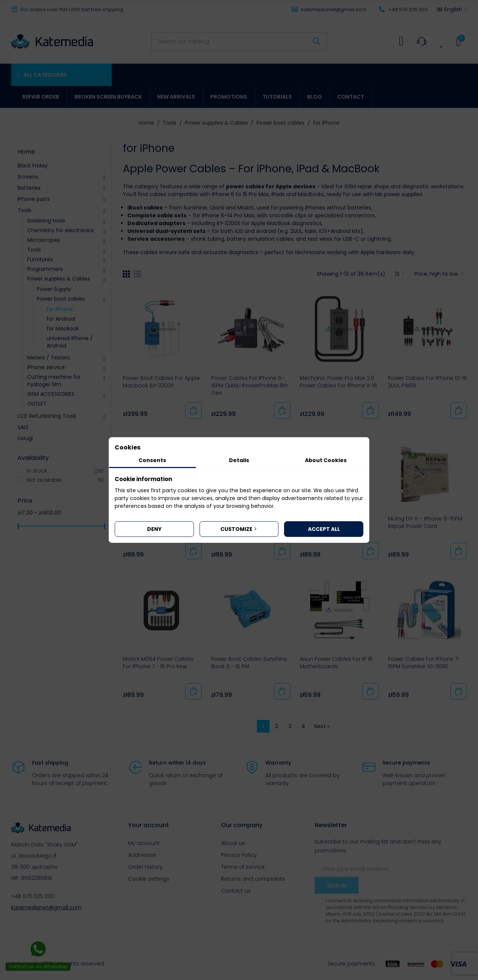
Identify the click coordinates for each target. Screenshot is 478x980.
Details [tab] (239, 460)
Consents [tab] (152, 460)
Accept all (324, 529)
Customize (239, 529)
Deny (154, 529)
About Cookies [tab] (326, 460)
